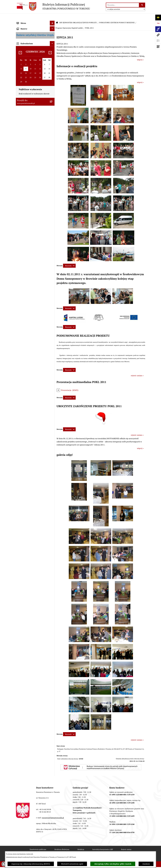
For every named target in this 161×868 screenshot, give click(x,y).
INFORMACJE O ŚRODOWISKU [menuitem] (30, 204)
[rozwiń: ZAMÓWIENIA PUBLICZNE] (53, 403)
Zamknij (146, 864)
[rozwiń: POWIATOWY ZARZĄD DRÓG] (53, 575)
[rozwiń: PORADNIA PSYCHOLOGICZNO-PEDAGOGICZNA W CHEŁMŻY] (53, 581)
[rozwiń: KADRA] (53, 410)
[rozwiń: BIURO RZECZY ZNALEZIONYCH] (53, 214)
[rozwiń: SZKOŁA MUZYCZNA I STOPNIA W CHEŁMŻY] (53, 304)
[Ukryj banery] (52, 624)
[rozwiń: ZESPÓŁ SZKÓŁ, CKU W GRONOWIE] (53, 274)
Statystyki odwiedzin (72, 851)
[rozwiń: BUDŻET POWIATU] (53, 172)
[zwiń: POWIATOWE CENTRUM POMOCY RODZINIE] (53, 313)
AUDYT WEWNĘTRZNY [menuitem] (27, 163)
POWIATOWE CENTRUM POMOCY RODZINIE (117, 16)
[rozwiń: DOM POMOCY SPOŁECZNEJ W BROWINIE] (53, 538)
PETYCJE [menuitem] (21, 228)
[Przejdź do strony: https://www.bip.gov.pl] (158, 23)
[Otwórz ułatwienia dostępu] (158, 17)
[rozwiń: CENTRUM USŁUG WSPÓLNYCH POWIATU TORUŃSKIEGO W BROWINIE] (53, 612)
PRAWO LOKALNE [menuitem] (25, 69)
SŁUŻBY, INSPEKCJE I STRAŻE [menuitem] (30, 148)
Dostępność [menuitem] (22, 254)
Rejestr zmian (126, 843)
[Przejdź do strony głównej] (53, 6)
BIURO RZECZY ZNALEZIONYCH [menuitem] (31, 214)
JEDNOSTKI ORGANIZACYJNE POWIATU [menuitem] (30, 142)
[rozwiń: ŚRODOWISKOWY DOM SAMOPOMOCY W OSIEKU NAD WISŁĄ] (53, 600)
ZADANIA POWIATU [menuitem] (26, 153)
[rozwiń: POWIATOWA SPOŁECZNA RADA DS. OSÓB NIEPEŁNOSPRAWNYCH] (53, 465)
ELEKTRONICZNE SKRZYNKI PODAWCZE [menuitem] (29, 235)
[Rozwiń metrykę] (69, 259)
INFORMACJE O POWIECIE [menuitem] (28, 34)
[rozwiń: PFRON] (53, 477)
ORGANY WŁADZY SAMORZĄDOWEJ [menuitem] (33, 59)
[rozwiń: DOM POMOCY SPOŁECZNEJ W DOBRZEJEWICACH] (53, 557)
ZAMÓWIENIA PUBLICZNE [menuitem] (28, 195)
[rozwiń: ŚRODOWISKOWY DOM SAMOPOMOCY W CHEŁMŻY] (53, 591)
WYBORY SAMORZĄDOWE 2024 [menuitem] (31, 219)
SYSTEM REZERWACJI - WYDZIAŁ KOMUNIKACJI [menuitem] (31, 243)
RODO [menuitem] (19, 73)
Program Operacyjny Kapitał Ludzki (69, 22)
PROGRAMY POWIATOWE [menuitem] (28, 167)
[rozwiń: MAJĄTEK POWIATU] (53, 177)
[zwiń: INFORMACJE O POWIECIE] (53, 34)
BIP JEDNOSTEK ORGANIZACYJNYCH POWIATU (78, 16)
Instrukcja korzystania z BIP (103, 843)
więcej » (140, 53)
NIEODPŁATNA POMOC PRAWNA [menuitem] (31, 209)
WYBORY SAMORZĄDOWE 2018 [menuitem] (31, 224)
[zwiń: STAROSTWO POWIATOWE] (53, 78)
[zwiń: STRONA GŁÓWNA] (53, 22)
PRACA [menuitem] (20, 199)
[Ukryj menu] (52, 17)
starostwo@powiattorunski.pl (53, 811)
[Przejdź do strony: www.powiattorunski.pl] (158, 35)
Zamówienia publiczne (38, 843)
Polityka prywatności (115, 851)
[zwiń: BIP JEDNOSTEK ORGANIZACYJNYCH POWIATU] (53, 259)
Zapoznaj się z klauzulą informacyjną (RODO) (31, 864)
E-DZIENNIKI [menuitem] (23, 249)
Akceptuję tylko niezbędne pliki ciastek (113, 864)
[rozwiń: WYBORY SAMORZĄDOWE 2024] (53, 219)
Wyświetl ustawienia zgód (72, 864)
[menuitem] (35, 22)
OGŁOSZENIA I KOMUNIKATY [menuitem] (30, 190)
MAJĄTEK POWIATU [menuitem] (26, 177)
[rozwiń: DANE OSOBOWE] (53, 341)
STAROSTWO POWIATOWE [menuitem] (28, 78)
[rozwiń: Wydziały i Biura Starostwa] (53, 100)
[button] (78, 98)
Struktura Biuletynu (62, 843)
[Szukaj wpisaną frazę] (142, 5)
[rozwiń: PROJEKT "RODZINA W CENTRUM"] (53, 511)
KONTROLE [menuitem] (22, 158)
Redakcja (81, 843)
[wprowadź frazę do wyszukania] (123, 5)
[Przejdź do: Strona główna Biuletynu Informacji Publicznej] (57, 16)
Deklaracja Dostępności (47, 851)
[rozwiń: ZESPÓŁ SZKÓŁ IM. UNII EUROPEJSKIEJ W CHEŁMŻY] (53, 295)
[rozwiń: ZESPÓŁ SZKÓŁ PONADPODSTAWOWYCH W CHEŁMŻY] (53, 283)
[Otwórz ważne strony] (158, 41)
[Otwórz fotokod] (158, 47)
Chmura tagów (93, 851)
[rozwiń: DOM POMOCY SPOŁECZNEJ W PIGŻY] (53, 548)
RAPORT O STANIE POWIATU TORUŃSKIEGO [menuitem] (29, 183)
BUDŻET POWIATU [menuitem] (25, 172)
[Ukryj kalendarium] (52, 639)
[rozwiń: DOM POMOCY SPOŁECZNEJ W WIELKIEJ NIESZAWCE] (53, 566)
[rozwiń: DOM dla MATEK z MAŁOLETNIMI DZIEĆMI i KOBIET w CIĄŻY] (53, 444)
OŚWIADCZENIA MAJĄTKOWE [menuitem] (30, 64)
